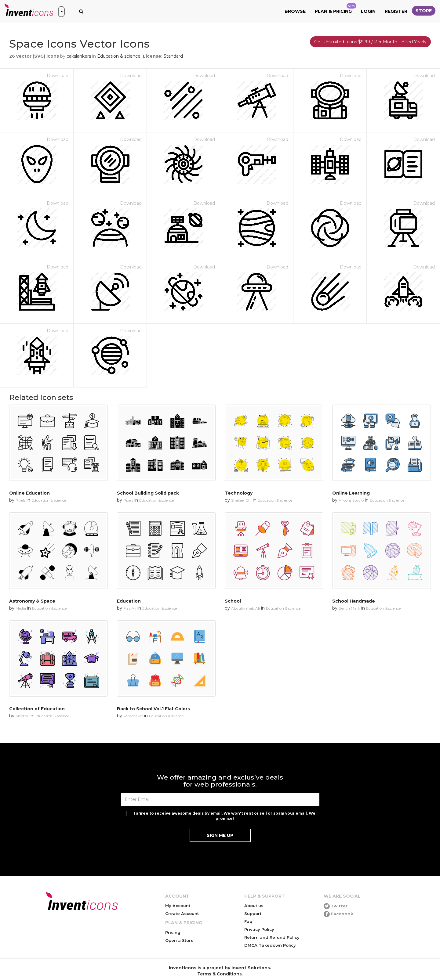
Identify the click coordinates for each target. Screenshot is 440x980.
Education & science (119, 56)
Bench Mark (349, 608)
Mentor (22, 716)
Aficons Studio (351, 500)
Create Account (182, 913)
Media (21, 608)
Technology (239, 493)
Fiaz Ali (130, 608)
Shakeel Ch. (241, 500)
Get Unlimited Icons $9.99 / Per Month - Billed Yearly (370, 42)
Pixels (20, 500)
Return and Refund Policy (272, 937)
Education (129, 601)
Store (424, 11)
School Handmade (354, 601)
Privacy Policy (259, 929)
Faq (248, 921)
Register (396, 11)
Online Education (29, 493)
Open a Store (179, 940)
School (233, 601)
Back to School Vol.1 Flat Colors (153, 709)
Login (368, 11)
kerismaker (133, 716)
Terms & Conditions (220, 974)
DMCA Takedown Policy (270, 945)
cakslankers (79, 56)
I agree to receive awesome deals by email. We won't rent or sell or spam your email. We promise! (225, 816)
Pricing (173, 932)
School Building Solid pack (148, 493)
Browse (295, 11)
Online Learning (351, 493)
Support (253, 913)
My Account (178, 906)
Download (58, 76)
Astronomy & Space (32, 601)
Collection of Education (37, 709)
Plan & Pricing (336, 9)
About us (254, 906)
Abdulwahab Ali (245, 608)
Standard (173, 56)
